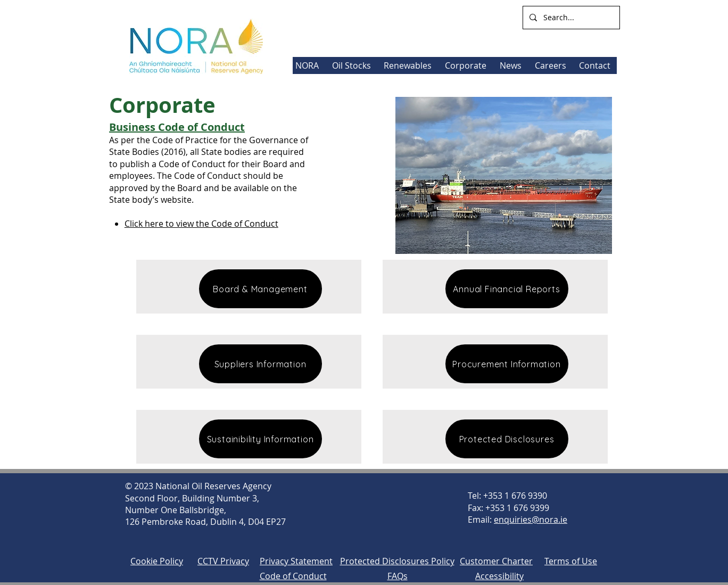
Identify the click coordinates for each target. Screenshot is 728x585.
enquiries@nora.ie (531, 520)
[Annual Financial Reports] (507, 289)
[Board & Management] (260, 289)
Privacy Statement (296, 561)
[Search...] (570, 18)
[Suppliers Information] (260, 364)
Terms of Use (571, 561)
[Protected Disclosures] (507, 439)
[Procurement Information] (507, 364)
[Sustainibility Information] (260, 439)
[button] (409, 65)
